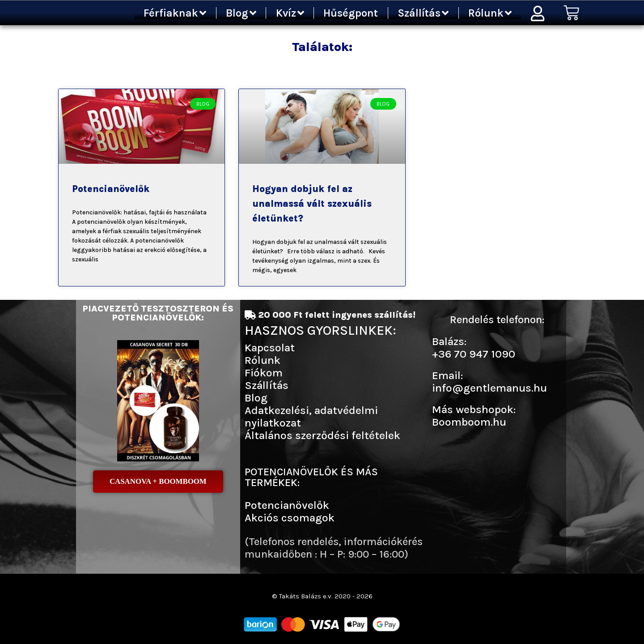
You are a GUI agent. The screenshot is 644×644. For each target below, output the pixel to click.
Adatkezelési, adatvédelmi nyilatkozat (311, 416)
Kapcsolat (270, 348)
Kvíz (290, 13)
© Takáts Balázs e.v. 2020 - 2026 (322, 596)
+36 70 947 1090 (474, 354)
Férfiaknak (175, 13)
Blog (241, 13)
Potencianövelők (111, 189)
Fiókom (264, 373)
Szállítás (423, 13)
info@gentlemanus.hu (489, 388)
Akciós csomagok (290, 518)
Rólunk (490, 13)
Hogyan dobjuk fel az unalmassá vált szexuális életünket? (312, 204)
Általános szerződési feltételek (322, 435)
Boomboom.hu (469, 422)
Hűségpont (351, 13)
